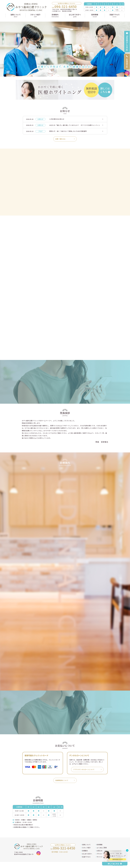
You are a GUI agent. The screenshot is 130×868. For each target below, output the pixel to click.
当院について (86, 845)
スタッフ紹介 (86, 848)
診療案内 (84, 851)
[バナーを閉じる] (127, 850)
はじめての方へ (87, 854)
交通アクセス (86, 857)
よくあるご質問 (101, 848)
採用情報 (99, 845)
